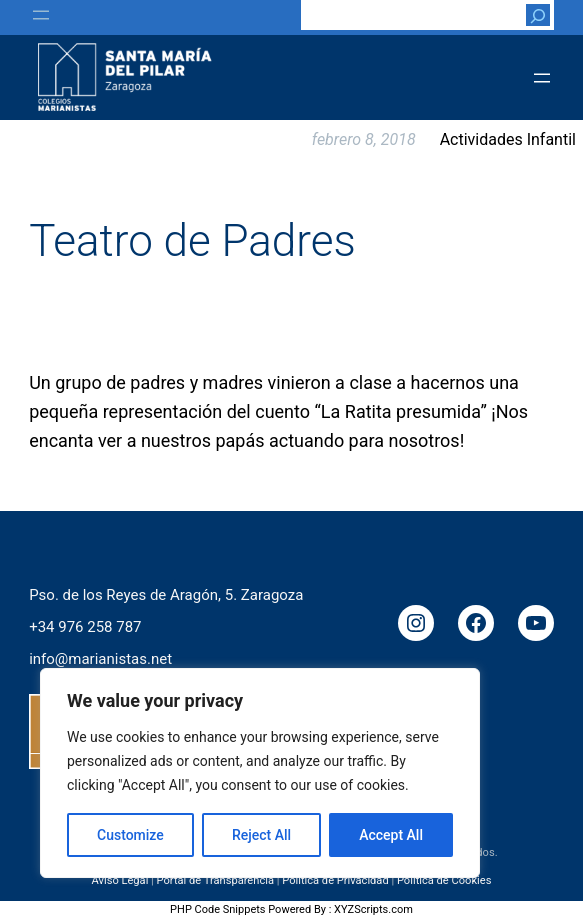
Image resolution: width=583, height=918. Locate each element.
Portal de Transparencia (215, 880)
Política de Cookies (444, 880)
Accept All (391, 835)
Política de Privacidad (335, 880)
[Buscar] (538, 15)
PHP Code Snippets (217, 909)
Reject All (261, 835)
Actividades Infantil (508, 139)
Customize (130, 835)
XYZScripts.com (373, 909)
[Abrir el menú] (41, 15)
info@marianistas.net (100, 658)
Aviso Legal (120, 880)
